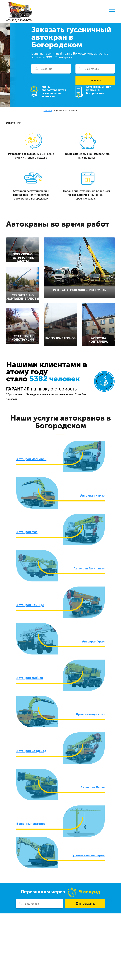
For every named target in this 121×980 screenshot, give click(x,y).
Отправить (95, 80)
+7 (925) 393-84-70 (19, 20)
